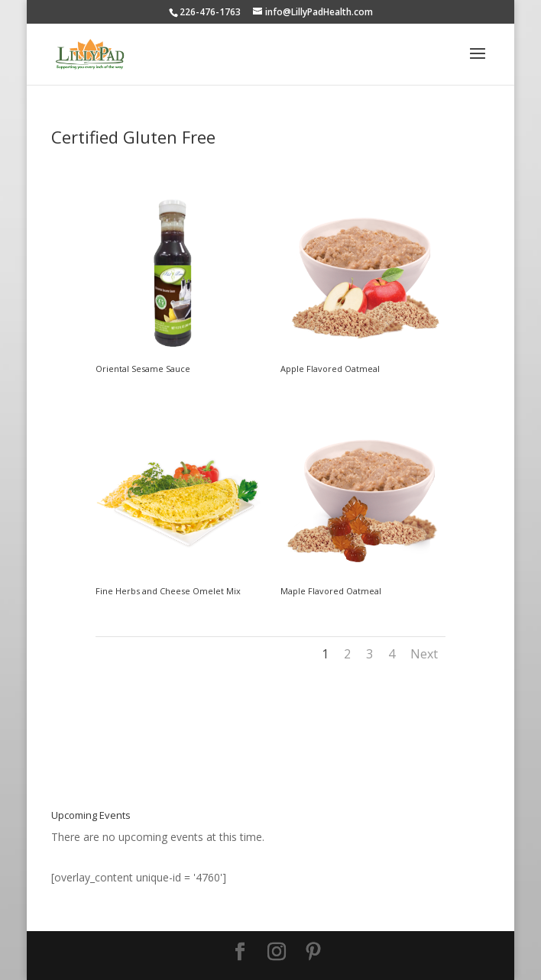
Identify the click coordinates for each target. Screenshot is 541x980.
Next (424, 654)
